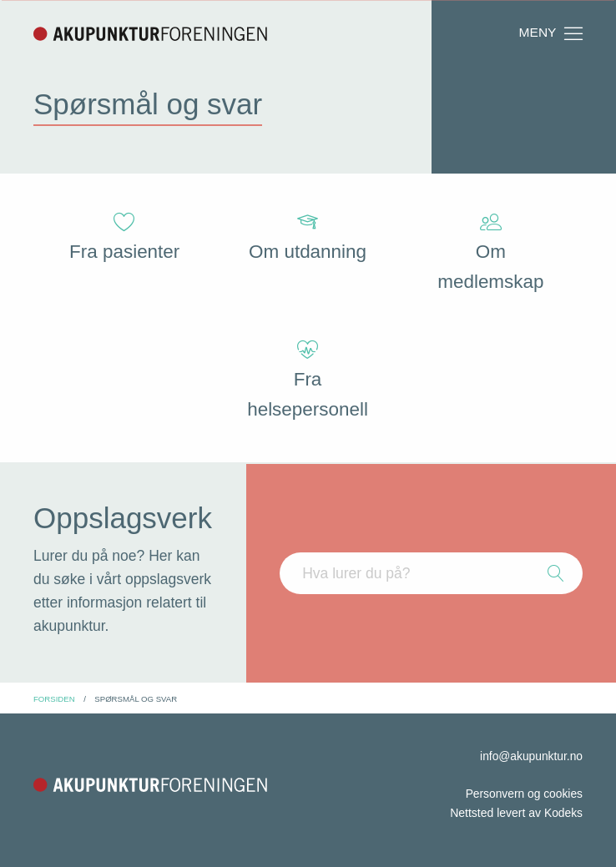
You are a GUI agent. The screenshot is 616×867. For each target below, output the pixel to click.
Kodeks (563, 813)
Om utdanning (308, 237)
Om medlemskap (491, 252)
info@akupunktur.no (530, 756)
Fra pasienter (125, 237)
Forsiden (54, 699)
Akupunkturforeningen (150, 33)
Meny (551, 33)
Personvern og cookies (523, 794)
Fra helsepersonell (308, 381)
